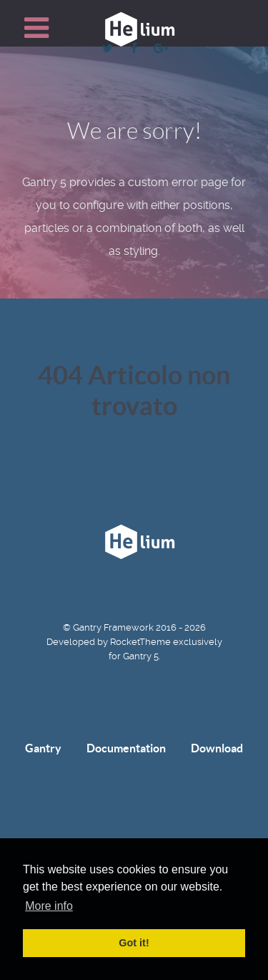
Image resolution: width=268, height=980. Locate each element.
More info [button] (49, 906)
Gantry (43, 748)
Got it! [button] (134, 943)
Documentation (126, 748)
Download (217, 748)
